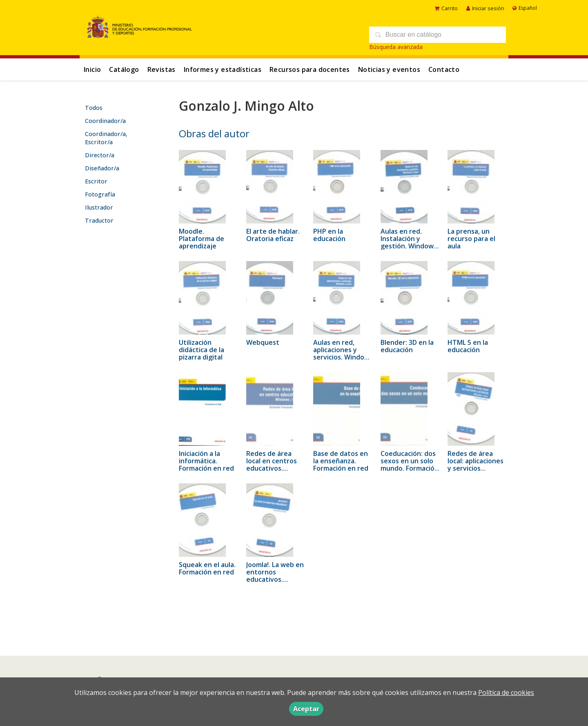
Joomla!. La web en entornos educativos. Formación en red (275, 576)
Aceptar (306, 709)
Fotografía (100, 194)
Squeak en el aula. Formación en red (207, 568)
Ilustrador (99, 207)
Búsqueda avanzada (396, 47)
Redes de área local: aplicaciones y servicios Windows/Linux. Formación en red (476, 468)
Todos (94, 108)
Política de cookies (506, 692)
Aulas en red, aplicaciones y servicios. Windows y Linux (343, 353)
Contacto (444, 69)
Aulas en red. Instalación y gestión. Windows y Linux (409, 242)
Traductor (99, 220)
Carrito (446, 8)
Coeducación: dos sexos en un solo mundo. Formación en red (410, 465)
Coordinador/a (105, 121)
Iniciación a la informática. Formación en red (206, 461)
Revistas (161, 69)
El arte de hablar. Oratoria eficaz (273, 235)
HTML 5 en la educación (468, 346)
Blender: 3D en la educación (407, 346)
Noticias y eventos (389, 69)
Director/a (100, 155)
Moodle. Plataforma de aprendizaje (202, 239)
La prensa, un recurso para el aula (471, 239)
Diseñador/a (102, 168)
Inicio (92, 69)
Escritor (96, 181)
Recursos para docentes (310, 69)
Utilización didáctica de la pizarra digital (202, 350)
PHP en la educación (329, 235)
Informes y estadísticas (223, 69)
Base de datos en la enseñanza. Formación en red (341, 461)
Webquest (263, 342)
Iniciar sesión (485, 8)
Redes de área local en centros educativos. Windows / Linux (272, 465)
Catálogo (124, 69)
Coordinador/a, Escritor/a (106, 138)
